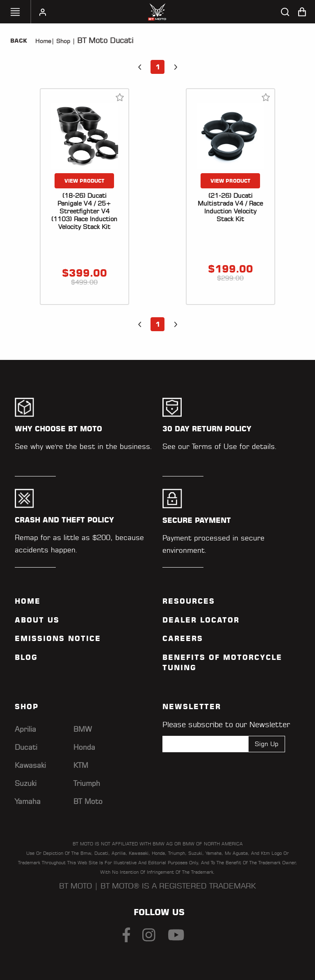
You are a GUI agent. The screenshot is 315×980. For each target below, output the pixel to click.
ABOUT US (37, 620)
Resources (189, 601)
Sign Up (267, 744)
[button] (139, 67)
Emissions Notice (58, 639)
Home (43, 41)
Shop (62, 41)
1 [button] (158, 67)
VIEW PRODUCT (84, 181)
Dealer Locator (201, 620)
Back (19, 41)
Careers (183, 639)
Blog (26, 657)
